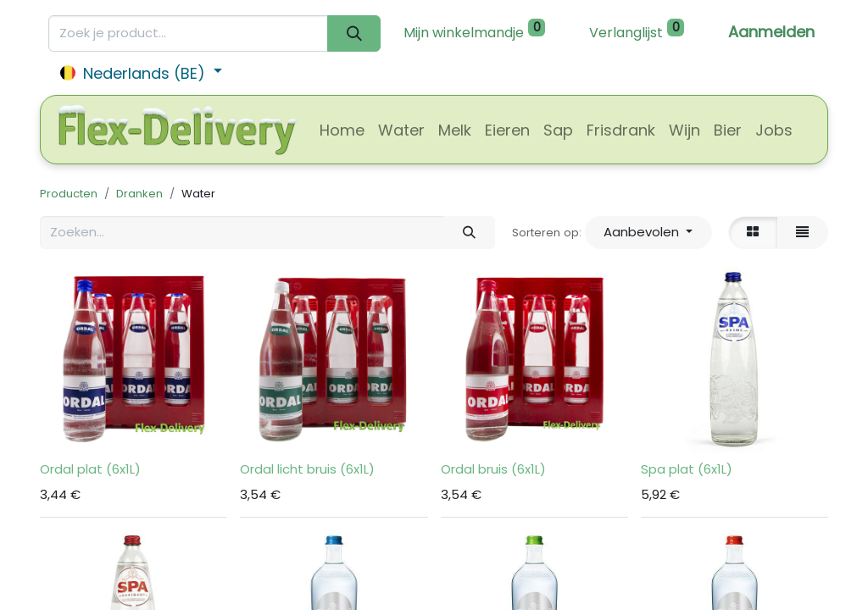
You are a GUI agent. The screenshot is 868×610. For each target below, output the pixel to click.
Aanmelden (771, 32)
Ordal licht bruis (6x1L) (307, 469)
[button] (648, 233)
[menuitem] (342, 130)
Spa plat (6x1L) (687, 469)
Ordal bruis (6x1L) (493, 469)
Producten (69, 194)
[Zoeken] (354, 33)
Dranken (139, 194)
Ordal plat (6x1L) (90, 469)
